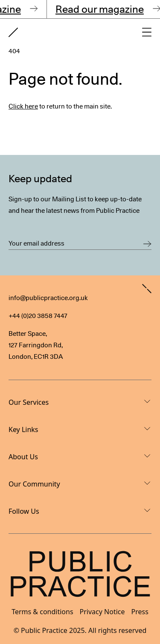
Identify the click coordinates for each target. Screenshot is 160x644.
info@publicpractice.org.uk (48, 298)
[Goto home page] (13, 32)
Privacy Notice (102, 612)
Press (140, 612)
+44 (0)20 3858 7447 (38, 316)
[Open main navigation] (147, 32)
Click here (23, 106)
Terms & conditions (42, 612)
